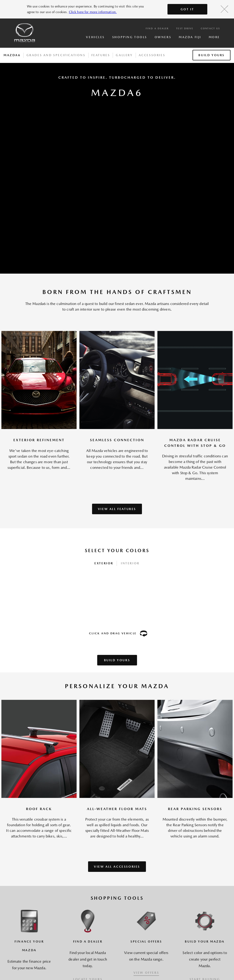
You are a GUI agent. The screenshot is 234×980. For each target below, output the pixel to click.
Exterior (104, 563)
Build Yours (212, 55)
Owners (163, 37)
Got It (187, 9)
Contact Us (210, 28)
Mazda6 (12, 55)
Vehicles (95, 37)
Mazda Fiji (190, 37)
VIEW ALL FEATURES (117, 509)
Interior (130, 563)
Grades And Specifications (56, 55)
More (214, 37)
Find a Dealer (157, 28)
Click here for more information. (93, 12)
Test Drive (185, 28)
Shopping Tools (130, 37)
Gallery (124, 55)
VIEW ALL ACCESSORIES (117, 867)
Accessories (152, 55)
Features (101, 55)
